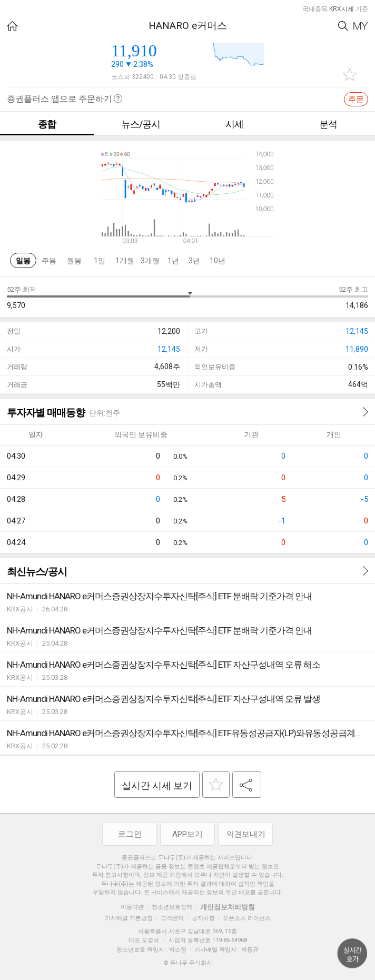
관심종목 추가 (350, 75)
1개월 (125, 261)
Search (343, 26)
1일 (100, 261)
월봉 (74, 261)
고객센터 (172, 918)
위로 (352, 954)
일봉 (23, 261)
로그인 (130, 834)
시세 (234, 124)
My (361, 26)
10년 (218, 261)
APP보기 (187, 834)
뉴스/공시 (141, 124)
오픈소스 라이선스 (247, 918)
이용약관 (132, 907)
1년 (173, 261)
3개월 (150, 261)
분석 (328, 124)
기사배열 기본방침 (129, 918)
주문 (356, 100)
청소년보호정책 (172, 907)
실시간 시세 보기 (157, 785)
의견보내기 (246, 834)
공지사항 (203, 918)
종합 (47, 124)
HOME (12, 26)
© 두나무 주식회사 (188, 963)
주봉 (49, 261)
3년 (194, 261)
